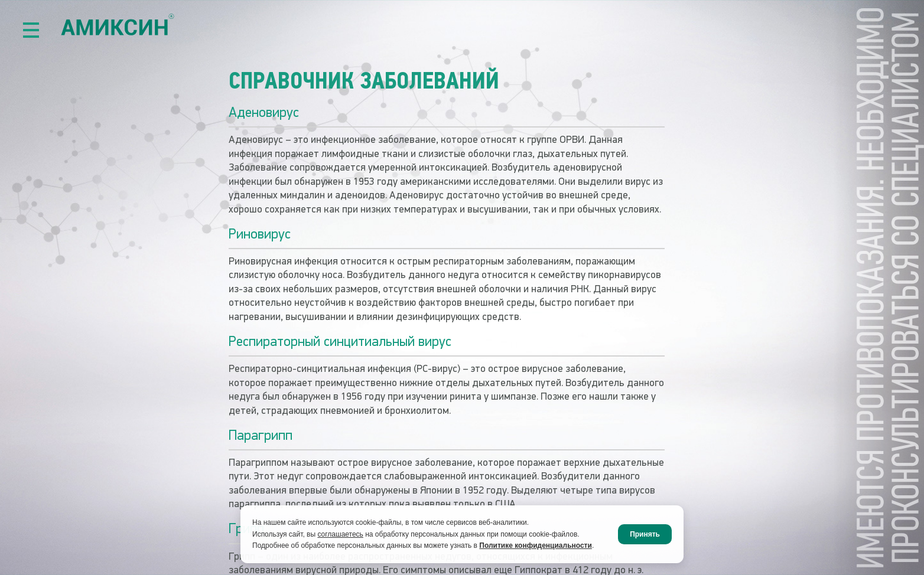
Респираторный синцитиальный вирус (334, 341)
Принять (645, 534)
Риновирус (258, 234)
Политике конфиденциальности (536, 545)
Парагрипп (258, 435)
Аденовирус (263, 113)
